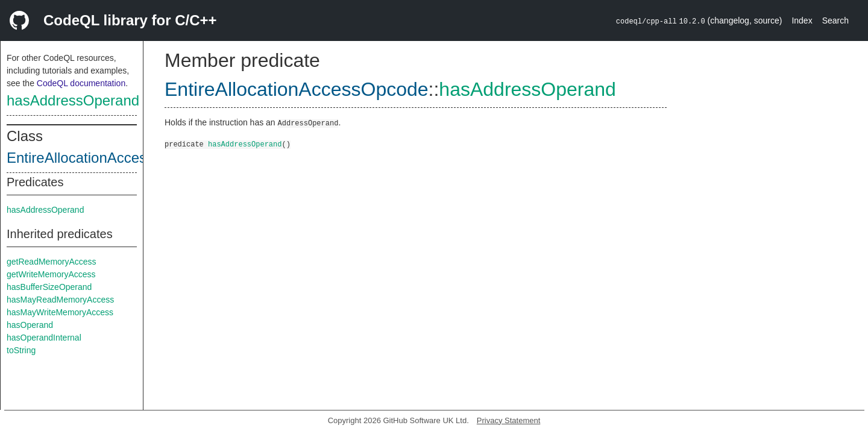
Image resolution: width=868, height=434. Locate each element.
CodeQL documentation (81, 83)
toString (21, 350)
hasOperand (30, 325)
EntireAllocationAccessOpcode (105, 158)
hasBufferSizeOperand (49, 287)
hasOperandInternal (44, 338)
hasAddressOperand (73, 100)
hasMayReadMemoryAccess (60, 300)
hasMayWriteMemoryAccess (60, 312)
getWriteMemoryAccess (51, 274)
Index (802, 20)
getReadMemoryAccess (52, 262)
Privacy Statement (509, 420)
